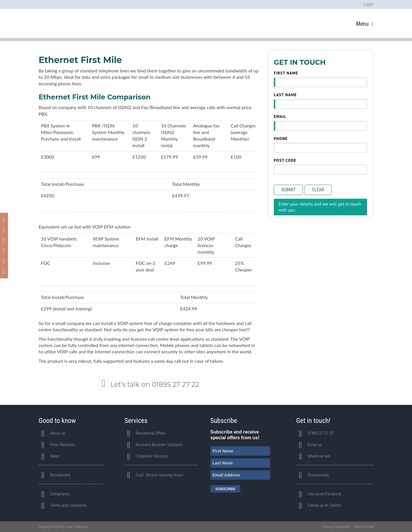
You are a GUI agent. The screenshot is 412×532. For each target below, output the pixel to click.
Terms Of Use (364, 527)
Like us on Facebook (324, 494)
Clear (318, 190)
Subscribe (226, 489)
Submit (288, 190)
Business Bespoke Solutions (159, 445)
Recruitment (60, 475)
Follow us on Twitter (324, 505)
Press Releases (63, 445)
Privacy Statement (336, 527)
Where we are (319, 456)
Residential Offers (151, 433)
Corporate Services (152, 456)
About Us (58, 433)
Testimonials (318, 475)
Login (369, 4)
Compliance (60, 494)
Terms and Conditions (68, 505)
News (55, 456)
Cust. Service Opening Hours (160, 475)
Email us (315, 445)
